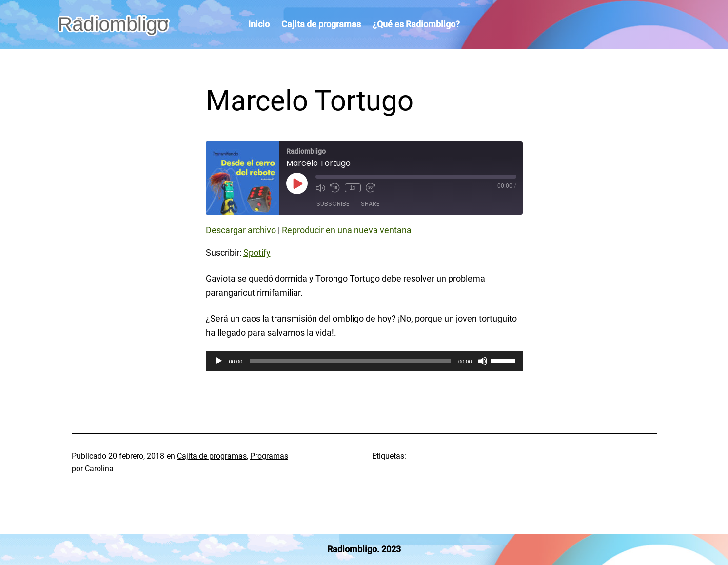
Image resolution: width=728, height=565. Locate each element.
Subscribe (333, 204)
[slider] (350, 361)
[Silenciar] (483, 361)
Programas (269, 456)
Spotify (257, 252)
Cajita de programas (212, 456)
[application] (364, 361)
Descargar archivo (241, 230)
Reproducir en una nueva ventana (347, 230)
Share (370, 204)
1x (353, 188)
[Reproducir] (218, 361)
